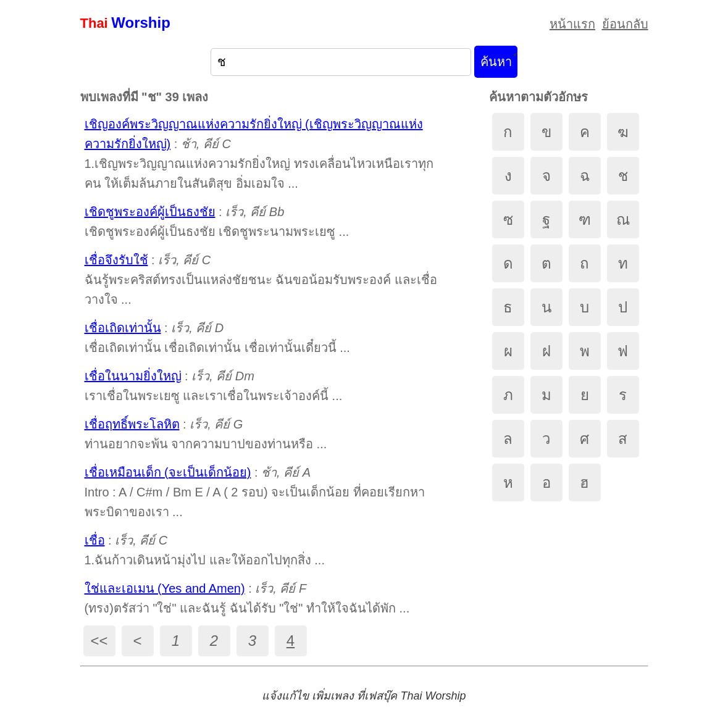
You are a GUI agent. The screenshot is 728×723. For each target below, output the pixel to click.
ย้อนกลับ (625, 24)
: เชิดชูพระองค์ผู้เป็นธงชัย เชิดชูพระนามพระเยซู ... (217, 222)
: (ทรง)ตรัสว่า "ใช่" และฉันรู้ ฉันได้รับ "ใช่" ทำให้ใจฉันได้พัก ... (247, 598)
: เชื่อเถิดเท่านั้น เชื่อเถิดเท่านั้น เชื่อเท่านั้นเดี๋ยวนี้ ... (217, 338)
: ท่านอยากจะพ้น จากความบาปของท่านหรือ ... (206, 434)
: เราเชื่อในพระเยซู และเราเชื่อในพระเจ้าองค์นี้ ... (214, 386)
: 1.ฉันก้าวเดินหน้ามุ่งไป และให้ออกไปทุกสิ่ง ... (205, 550)
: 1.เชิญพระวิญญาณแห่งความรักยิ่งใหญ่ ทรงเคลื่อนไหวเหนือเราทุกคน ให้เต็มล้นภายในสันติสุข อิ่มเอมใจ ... (259, 154)
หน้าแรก (572, 24)
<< (99, 641)
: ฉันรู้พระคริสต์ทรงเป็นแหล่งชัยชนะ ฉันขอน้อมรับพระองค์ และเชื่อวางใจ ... (261, 280)
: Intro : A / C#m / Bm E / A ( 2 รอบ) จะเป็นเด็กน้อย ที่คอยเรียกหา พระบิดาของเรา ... (255, 492)
